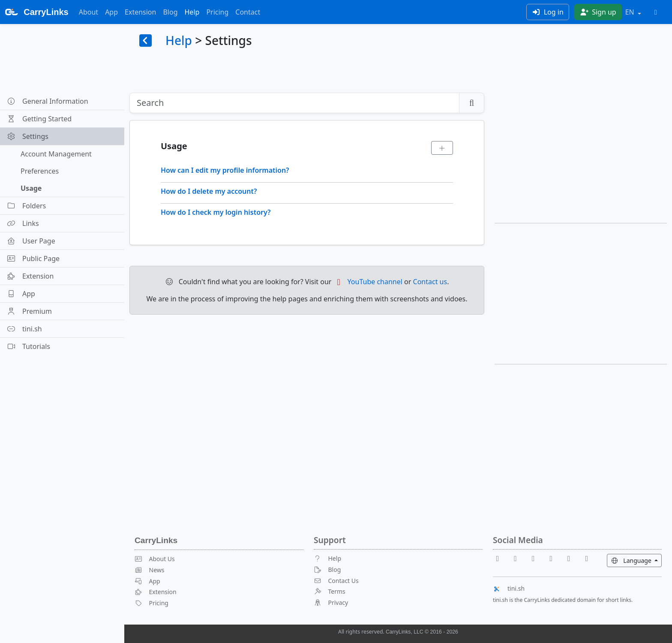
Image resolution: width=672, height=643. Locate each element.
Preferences (40, 171)
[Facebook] (501, 558)
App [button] (21, 294)
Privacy (331, 602)
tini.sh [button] (24, 329)
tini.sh (509, 588)
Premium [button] (29, 311)
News (149, 570)
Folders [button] (26, 206)
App (111, 12)
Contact (248, 12)
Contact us (430, 282)
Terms (330, 591)
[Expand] (442, 148)
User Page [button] (31, 241)
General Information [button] (48, 101)
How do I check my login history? (216, 212)
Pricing (217, 12)
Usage (31, 188)
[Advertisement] (581, 153)
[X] (555, 558)
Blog (170, 12)
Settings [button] (28, 136)
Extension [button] (30, 276)
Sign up (598, 12)
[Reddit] (537, 558)
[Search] (294, 103)
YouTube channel (368, 282)
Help (192, 12)
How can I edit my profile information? (225, 170)
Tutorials (28, 346)
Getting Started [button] (39, 119)
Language (636, 560)
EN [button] (631, 12)
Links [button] (23, 223)
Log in (548, 12)
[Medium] (587, 558)
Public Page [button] (33, 258)
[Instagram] (572, 558)
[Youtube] (519, 558)
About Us (155, 559)
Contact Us (336, 581)
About (88, 12)
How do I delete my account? (209, 191)
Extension (140, 12)
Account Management (56, 154)
